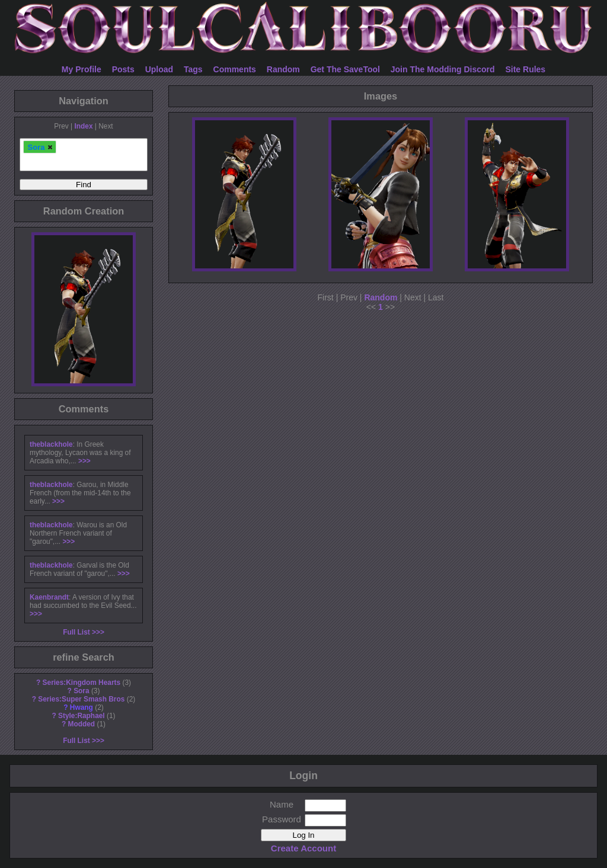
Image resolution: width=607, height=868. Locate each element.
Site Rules (525, 69)
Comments (235, 69)
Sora (81, 691)
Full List (76, 632)
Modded (82, 724)
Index (83, 126)
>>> (84, 461)
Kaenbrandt (49, 597)
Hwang (82, 707)
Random (283, 69)
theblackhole (51, 444)
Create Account (303, 848)
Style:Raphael (82, 716)
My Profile (82, 69)
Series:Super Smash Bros (81, 699)
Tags (193, 69)
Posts (123, 69)
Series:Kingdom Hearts (82, 683)
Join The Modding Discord (443, 69)
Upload (159, 69)
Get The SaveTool (345, 69)
